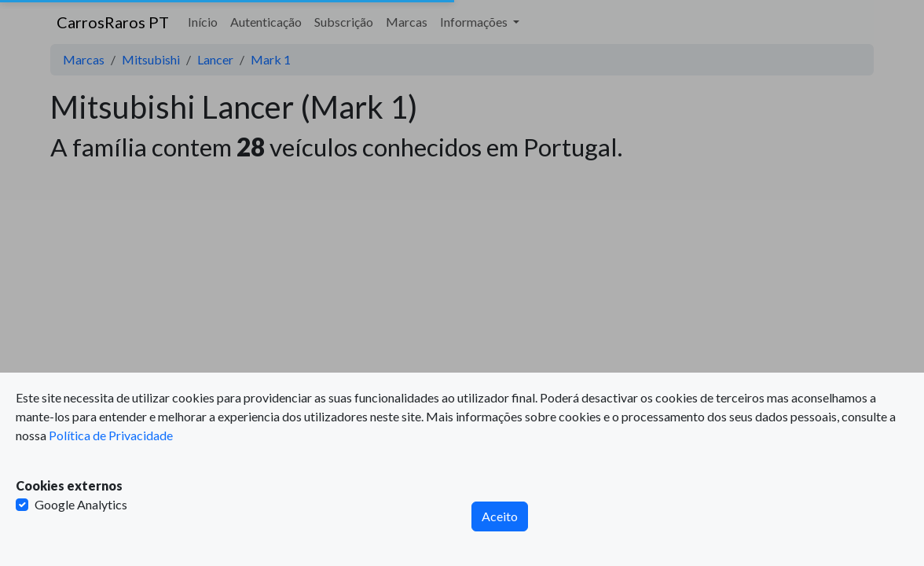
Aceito (500, 516)
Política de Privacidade (111, 435)
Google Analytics (81, 504)
